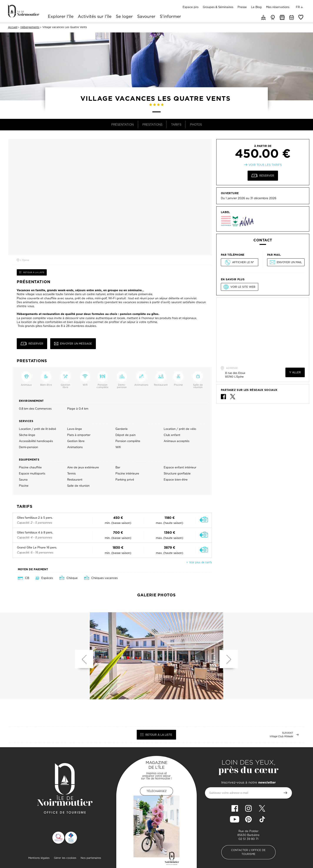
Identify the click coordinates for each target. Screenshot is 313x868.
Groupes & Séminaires (218, 7)
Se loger (124, 17)
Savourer (146, 17)
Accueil (13, 27)
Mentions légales (39, 858)
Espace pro (191, 7)
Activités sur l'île (95, 17)
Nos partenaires (91, 858)
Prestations (152, 124)
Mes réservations (278, 7)
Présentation (122, 124)
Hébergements (30, 27)
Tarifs (176, 124)
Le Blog (256, 7)
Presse (242, 7)
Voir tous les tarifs (265, 165)
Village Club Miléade (281, 736)
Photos (196, 124)
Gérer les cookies (65, 858)
